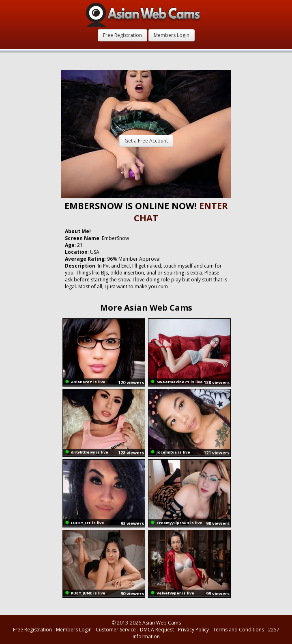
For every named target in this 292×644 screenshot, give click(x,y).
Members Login (172, 35)
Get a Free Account (146, 141)
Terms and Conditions (238, 630)
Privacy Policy (193, 630)
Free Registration (122, 35)
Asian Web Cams (162, 623)
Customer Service (116, 630)
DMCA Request (157, 630)
